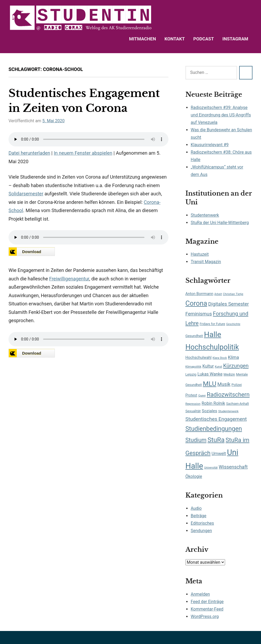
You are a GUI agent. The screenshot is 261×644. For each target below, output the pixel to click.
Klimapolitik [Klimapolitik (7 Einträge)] (193, 367)
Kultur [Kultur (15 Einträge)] (208, 366)
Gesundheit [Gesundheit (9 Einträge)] (194, 336)
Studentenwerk (205, 215)
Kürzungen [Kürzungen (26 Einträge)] (236, 366)
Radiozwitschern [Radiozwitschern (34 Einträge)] (228, 395)
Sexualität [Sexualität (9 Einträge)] (193, 411)
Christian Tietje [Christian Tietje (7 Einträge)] (233, 294)
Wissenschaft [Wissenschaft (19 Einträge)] (233, 467)
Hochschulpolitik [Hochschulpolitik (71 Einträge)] (212, 347)
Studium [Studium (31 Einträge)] (196, 440)
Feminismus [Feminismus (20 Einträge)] (199, 314)
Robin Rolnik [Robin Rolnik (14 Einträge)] (213, 403)
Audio (196, 508)
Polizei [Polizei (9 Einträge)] (237, 385)
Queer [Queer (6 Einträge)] (202, 396)
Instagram (235, 39)
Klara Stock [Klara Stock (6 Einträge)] (220, 358)
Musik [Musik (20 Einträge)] (224, 384)
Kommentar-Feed (207, 609)
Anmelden (200, 594)
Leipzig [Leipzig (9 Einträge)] (191, 374)
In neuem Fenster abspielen (83, 153)
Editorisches (202, 523)
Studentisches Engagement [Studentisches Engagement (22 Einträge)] (216, 419)
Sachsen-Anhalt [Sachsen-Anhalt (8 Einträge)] (237, 404)
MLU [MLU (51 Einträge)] (210, 384)
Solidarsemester (26, 194)
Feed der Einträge (207, 602)
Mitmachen (142, 39)
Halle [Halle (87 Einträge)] (213, 334)
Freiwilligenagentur (69, 279)
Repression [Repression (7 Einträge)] (193, 404)
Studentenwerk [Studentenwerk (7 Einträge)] (228, 411)
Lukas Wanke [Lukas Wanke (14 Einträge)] (210, 374)
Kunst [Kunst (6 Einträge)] (219, 367)
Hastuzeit (200, 254)
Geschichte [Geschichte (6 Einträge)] (233, 324)
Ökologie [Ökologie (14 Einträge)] (194, 476)
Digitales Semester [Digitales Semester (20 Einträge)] (228, 304)
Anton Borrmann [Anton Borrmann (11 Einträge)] (199, 294)
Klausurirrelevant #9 (210, 145)
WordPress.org (205, 616)
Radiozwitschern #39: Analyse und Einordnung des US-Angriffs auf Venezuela (221, 115)
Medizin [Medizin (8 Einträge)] (229, 374)
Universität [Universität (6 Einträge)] (211, 468)
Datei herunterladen (29, 153)
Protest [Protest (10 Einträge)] (191, 395)
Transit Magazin (206, 262)
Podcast (204, 39)
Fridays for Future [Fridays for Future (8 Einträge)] (212, 324)
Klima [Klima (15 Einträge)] (233, 357)
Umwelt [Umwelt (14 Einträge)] (219, 454)
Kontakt (175, 39)
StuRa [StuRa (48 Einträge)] (216, 440)
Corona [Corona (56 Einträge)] (196, 303)
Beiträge (199, 516)
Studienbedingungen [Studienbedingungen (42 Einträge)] (214, 429)
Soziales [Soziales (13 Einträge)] (209, 411)
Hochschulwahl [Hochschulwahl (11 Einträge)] (198, 358)
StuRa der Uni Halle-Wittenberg (220, 223)
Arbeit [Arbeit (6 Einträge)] (218, 294)
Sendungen (201, 531)
